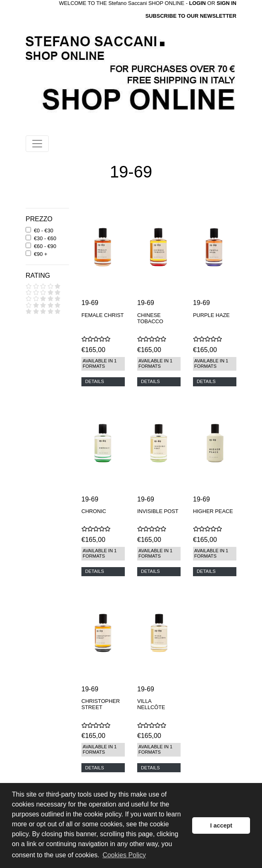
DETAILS (95, 381)
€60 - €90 (45, 246)
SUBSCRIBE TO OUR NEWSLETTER (191, 16)
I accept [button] (221, 825)
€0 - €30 (44, 231)
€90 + (40, 254)
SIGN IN (226, 3)
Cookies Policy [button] (124, 855)
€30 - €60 (45, 238)
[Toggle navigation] (37, 144)
